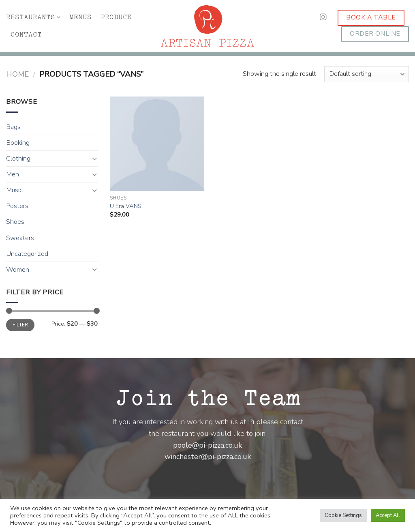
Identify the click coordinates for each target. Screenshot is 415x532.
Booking (18, 143)
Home (17, 74)
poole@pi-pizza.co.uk (207, 445)
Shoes (15, 222)
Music (14, 190)
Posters (17, 206)
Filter (20, 325)
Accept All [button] (388, 515)
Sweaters (20, 238)
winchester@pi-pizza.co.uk (208, 457)
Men (13, 174)
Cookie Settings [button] (343, 515)
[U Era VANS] (157, 144)
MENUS (80, 17)
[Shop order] (367, 74)
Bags (13, 127)
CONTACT (26, 35)
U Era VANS (126, 206)
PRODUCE (116, 17)
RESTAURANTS (33, 17)
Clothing (18, 159)
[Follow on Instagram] (323, 18)
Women (18, 270)
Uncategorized (27, 254)
